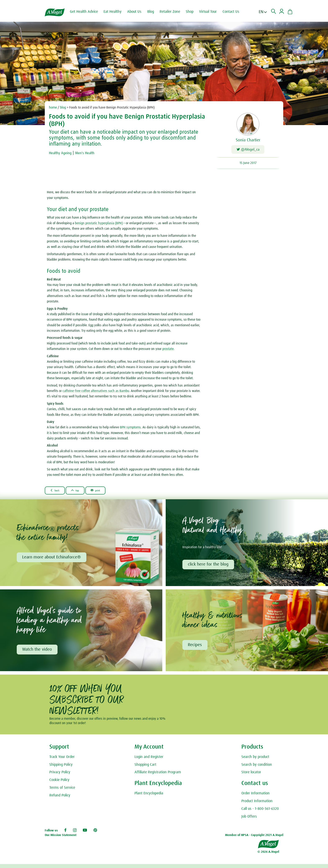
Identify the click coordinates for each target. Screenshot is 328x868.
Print (107, 492)
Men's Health (91, 153)
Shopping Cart (145, 769)
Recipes (196, 648)
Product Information (257, 805)
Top (82, 492)
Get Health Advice (88, 12)
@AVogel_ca (248, 150)
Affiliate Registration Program (158, 776)
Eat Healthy (117, 12)
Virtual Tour (213, 12)
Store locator (251, 776)
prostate (168, 351)
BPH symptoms (130, 429)
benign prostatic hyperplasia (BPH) (99, 225)
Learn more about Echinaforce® (52, 560)
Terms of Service (62, 792)
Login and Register (149, 761)
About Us (139, 12)
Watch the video (38, 653)
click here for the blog (209, 567)
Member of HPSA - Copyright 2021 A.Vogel (254, 839)
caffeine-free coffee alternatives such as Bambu (96, 393)
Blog (155, 12)
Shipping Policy (61, 769)
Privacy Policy (60, 776)
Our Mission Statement (61, 839)
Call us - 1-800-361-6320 (260, 813)
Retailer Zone (174, 12)
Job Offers (249, 821)
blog (63, 108)
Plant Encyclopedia (149, 797)
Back (57, 492)
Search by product (255, 761)
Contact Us (236, 12)
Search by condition (257, 769)
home (53, 108)
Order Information (256, 797)
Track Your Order (62, 761)
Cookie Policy (59, 784)
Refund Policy (60, 799)
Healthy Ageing (63, 153)
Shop (194, 12)
